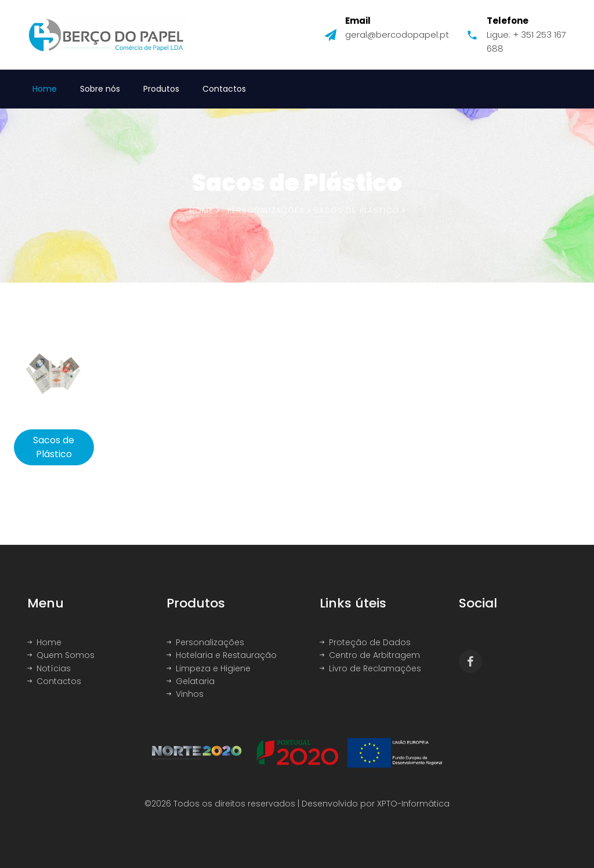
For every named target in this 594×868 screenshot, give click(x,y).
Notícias (49, 668)
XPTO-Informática (413, 804)
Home (45, 89)
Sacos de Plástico (54, 447)
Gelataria (191, 681)
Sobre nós (100, 89)
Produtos (161, 89)
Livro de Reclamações (370, 668)
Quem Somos (61, 655)
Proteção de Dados (365, 642)
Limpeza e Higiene (209, 668)
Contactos (224, 89)
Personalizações (269, 210)
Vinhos (185, 694)
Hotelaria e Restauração (222, 655)
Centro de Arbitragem (370, 655)
